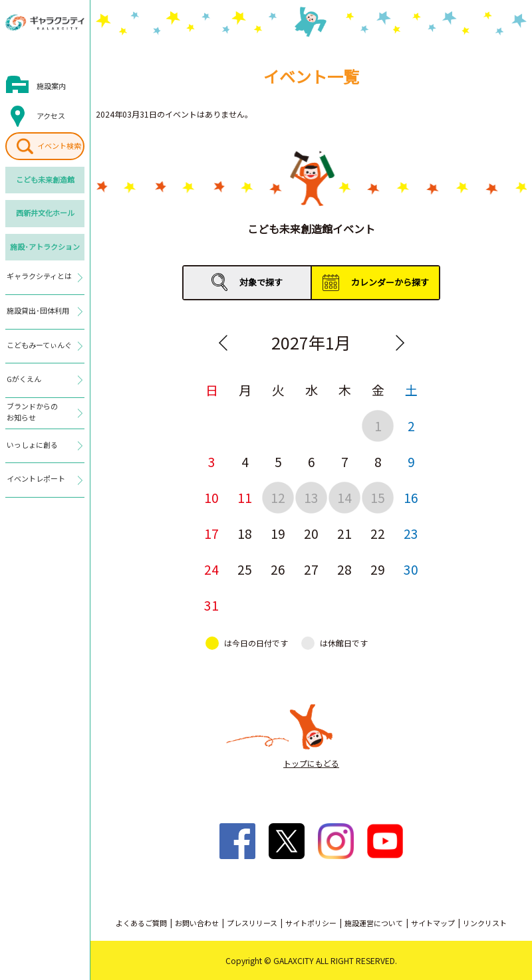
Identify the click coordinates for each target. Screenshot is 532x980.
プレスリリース (252, 923)
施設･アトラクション (45, 246)
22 (378, 533)
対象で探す (261, 282)
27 (311, 569)
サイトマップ (433, 923)
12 (278, 497)
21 (344, 533)
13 (311, 497)
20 (311, 533)
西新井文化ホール (45, 213)
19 (278, 533)
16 (411, 497)
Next (400, 343)
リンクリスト (485, 923)
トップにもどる (311, 763)
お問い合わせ (197, 923)
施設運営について (374, 923)
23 (411, 533)
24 (211, 569)
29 (378, 569)
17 (211, 533)
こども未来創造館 (45, 179)
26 (278, 569)
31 (211, 605)
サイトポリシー (311, 923)
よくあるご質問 (141, 923)
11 (245, 497)
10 (211, 497)
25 (245, 569)
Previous (223, 343)
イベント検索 (59, 146)
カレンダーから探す (390, 282)
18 (245, 533)
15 (378, 497)
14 (344, 497)
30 (411, 569)
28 (344, 569)
